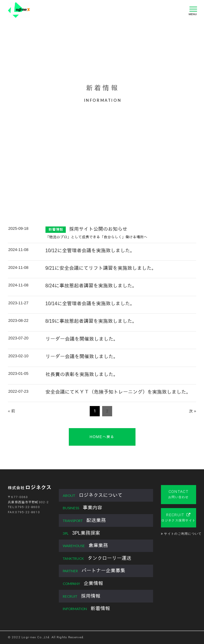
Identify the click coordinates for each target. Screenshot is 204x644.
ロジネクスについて (93, 495)
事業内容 (82, 508)
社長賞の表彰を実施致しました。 (82, 374)
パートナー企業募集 (94, 571)
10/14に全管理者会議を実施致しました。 (90, 304)
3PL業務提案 (81, 533)
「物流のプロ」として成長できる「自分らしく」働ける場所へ (96, 237)
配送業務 (84, 521)
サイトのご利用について (183, 534)
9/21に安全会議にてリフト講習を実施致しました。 (101, 268)
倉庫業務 (85, 546)
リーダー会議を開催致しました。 (82, 339)
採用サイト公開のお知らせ (98, 229)
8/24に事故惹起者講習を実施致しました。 (91, 286)
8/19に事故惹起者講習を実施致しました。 (91, 321)
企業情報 (83, 584)
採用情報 (82, 596)
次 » (192, 411)
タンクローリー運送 (97, 558)
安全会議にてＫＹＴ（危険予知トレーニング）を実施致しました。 (118, 392)
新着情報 (86, 609)
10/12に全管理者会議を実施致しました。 (90, 251)
